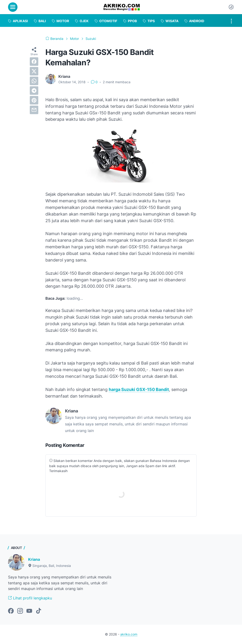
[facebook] (34, 62)
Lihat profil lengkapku (30, 598)
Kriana (34, 559)
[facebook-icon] (11, 611)
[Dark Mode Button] (231, 7)
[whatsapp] (34, 81)
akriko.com (129, 634)
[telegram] (34, 91)
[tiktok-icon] (39, 611)
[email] (34, 110)
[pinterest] (34, 100)
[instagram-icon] (20, 611)
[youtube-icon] (29, 611)
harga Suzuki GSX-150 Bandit (139, 389)
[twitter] (34, 71)
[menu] (13, 7)
